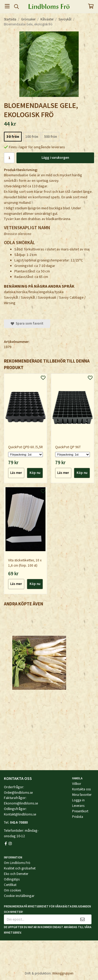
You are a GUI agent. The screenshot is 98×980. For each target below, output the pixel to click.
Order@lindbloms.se (18, 793)
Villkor (77, 784)
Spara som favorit (27, 323)
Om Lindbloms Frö (17, 863)
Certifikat (10, 885)
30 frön (13, 136)
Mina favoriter (82, 795)
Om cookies (12, 890)
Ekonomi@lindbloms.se (21, 803)
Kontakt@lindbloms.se (20, 814)
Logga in (78, 800)
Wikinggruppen (63, 973)
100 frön (32, 136)
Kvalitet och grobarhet (20, 868)
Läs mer (16, 473)
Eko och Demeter (16, 874)
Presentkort (80, 811)
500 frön (51, 136)
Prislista (78, 817)
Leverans (78, 806)
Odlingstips (12, 879)
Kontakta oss (81, 789)
